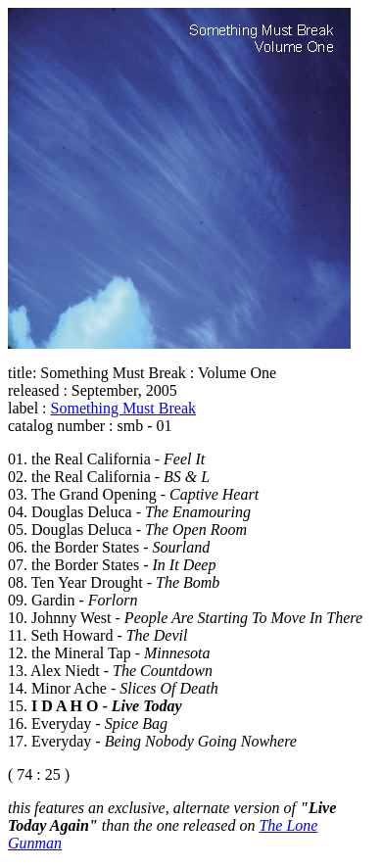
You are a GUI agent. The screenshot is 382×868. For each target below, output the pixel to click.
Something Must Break (123, 408)
